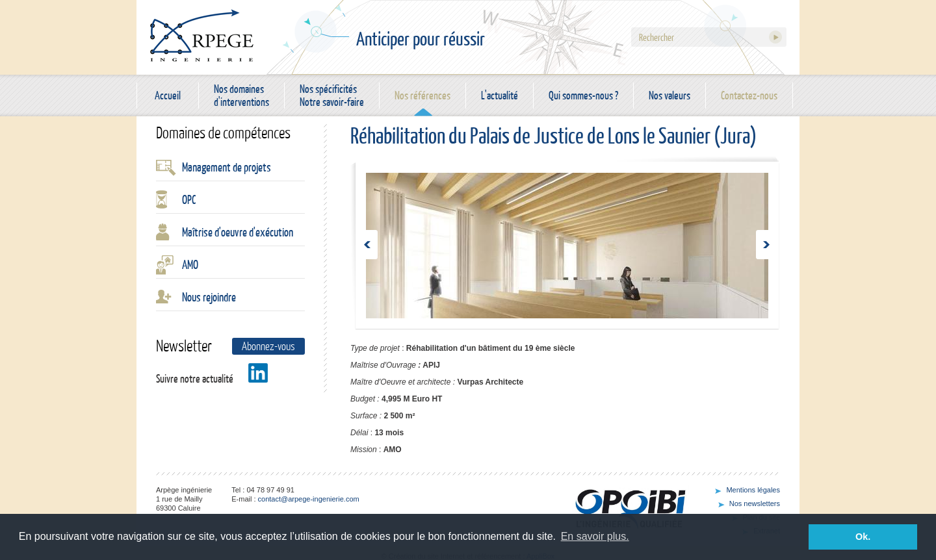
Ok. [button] (863, 537)
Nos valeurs (669, 95)
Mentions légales (753, 490)
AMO (190, 264)
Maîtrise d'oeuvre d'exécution (238, 232)
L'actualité (500, 95)
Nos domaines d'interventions (241, 95)
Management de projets (227, 167)
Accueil (168, 95)
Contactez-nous (749, 95)
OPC (189, 199)
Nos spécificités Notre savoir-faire (332, 95)
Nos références (422, 95)
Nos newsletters (755, 503)
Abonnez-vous (268, 346)
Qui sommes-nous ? (583, 95)
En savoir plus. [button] (595, 536)
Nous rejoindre (209, 297)
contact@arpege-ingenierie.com (309, 499)
